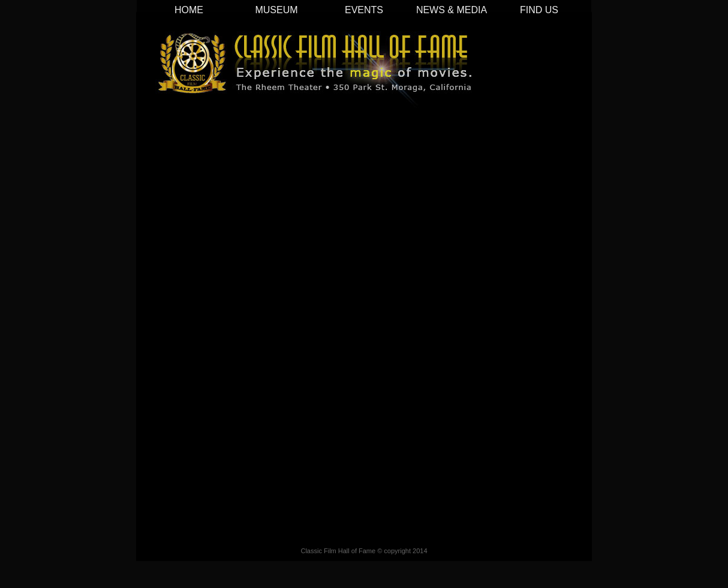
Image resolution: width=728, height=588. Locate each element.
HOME (189, 10)
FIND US (539, 10)
